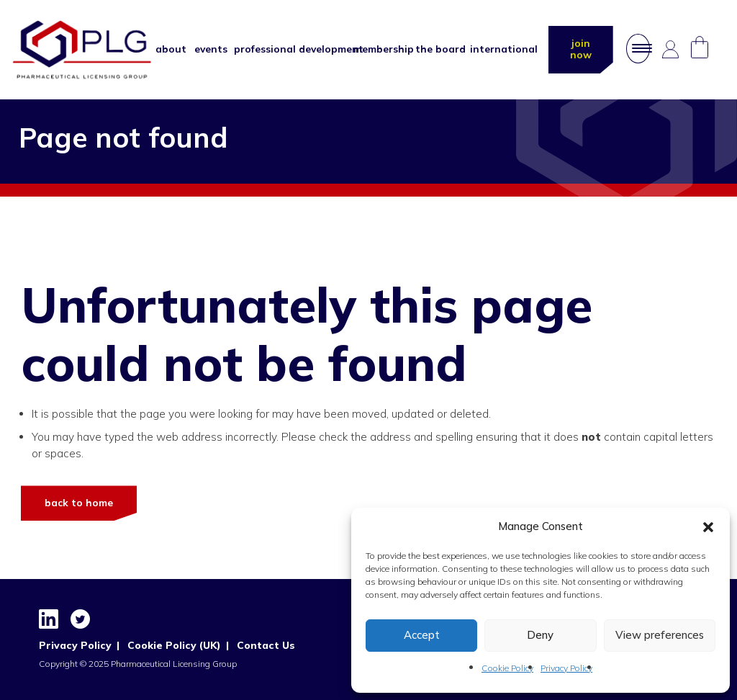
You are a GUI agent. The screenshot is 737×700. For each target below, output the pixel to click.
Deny (540, 635)
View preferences (660, 635)
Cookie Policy (507, 668)
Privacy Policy (566, 668)
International (497, 50)
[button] (708, 527)
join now (579, 50)
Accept (422, 635)
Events (207, 50)
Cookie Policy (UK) (172, 645)
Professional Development (287, 50)
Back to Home (79, 502)
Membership (377, 50)
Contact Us (263, 645)
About (168, 50)
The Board (435, 50)
